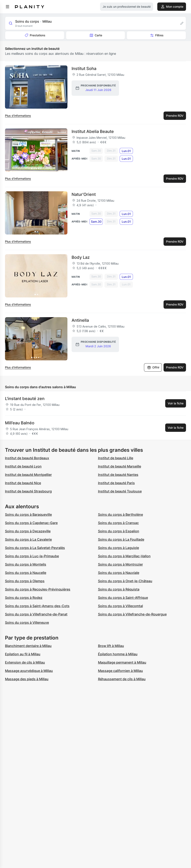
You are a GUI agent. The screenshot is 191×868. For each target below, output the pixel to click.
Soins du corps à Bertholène (120, 514)
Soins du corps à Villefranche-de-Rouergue (132, 614)
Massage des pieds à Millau (27, 679)
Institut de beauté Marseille (120, 466)
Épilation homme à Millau (118, 654)
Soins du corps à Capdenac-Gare (31, 523)
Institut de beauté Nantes (118, 475)
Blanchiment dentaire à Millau (28, 646)
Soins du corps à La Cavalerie (28, 539)
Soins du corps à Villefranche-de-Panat (36, 614)
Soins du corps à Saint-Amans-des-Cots (37, 606)
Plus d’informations (18, 116)
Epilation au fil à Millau (23, 654)
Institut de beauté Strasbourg (28, 491)
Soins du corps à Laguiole (118, 548)
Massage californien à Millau (120, 671)
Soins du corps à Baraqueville (28, 514)
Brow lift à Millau (111, 646)
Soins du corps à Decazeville (28, 531)
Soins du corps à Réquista (119, 589)
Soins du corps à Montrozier (120, 564)
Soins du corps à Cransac (118, 523)
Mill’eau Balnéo (20, 423)
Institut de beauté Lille (116, 458)
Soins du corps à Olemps (25, 581)
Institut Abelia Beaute (93, 131)
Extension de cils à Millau (25, 662)
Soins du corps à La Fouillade (121, 539)
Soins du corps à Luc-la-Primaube (32, 556)
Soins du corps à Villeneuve (27, 622)
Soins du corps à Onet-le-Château (125, 581)
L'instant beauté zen (25, 399)
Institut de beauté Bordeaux (27, 458)
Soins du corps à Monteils (26, 564)
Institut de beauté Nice (23, 483)
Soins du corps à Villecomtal (120, 606)
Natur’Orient (84, 194)
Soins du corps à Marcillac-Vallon (124, 556)
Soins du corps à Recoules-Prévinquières (38, 589)
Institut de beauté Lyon (23, 466)
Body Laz (81, 257)
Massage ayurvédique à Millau (29, 671)
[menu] (7, 7)
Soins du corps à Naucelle (26, 573)
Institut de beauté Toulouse (120, 491)
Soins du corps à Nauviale (119, 573)
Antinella (80, 320)
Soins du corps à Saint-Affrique (123, 598)
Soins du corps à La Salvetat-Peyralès (35, 548)
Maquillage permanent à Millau (122, 662)
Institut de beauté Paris (116, 483)
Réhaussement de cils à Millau (122, 679)
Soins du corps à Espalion (119, 531)
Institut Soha (84, 69)
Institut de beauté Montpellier (28, 475)
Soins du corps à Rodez (24, 598)
